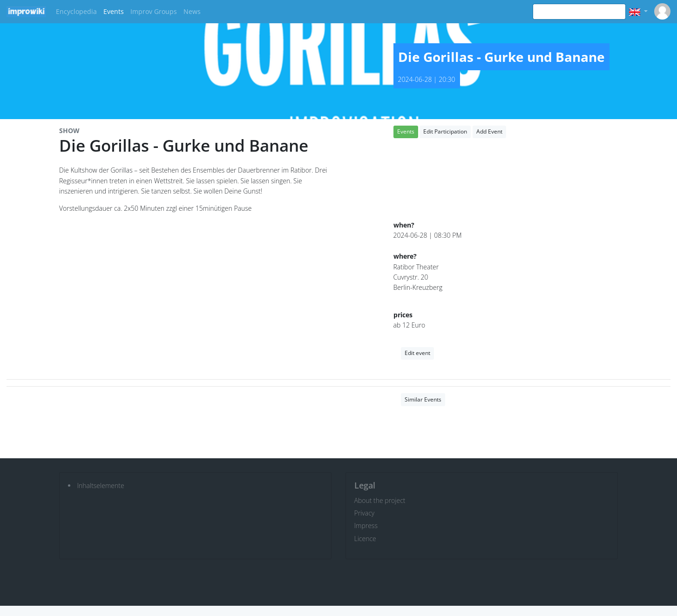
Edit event (417, 353)
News (192, 11)
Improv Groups (154, 11)
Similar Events (423, 399)
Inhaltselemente (101, 485)
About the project (380, 500)
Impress (366, 526)
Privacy (365, 513)
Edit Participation (445, 131)
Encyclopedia (76, 11)
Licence (365, 539)
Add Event (489, 131)
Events (114, 11)
